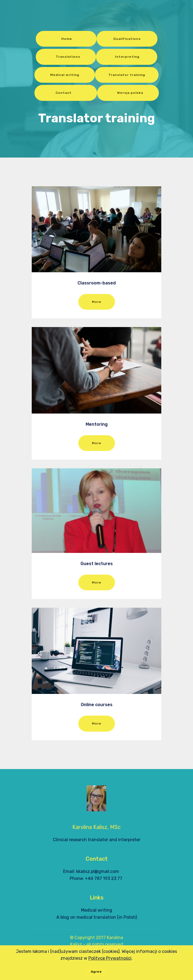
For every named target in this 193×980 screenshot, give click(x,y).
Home (66, 39)
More (97, 302)
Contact (66, 93)
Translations (66, 57)
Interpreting (127, 57)
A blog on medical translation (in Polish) (97, 917)
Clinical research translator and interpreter (97, 840)
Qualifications (127, 39)
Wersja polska (128, 93)
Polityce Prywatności (110, 960)
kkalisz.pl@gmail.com (98, 871)
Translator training (127, 75)
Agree (96, 974)
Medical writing (65, 75)
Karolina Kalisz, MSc (97, 827)
